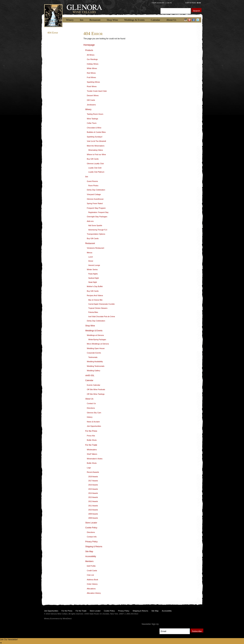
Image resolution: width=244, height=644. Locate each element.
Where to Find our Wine (96, 154)
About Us (171, 20)
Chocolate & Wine (94, 128)
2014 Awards (93, 493)
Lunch (91, 257)
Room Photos (93, 186)
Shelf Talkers (92, 454)
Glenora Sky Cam (94, 413)
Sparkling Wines (93, 82)
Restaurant (95, 20)
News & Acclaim (93, 422)
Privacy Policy (91, 542)
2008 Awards (93, 518)
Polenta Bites (93, 312)
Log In (169, 3)
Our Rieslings (92, 59)
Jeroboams (91, 105)
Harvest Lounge (94, 265)
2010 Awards (93, 510)
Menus (90, 253)
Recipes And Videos (95, 295)
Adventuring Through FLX (98, 230)
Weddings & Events (134, 20)
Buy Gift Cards (93, 159)
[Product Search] (176, 11)
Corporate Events (94, 353)
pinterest (190, 20)
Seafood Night (94, 278)
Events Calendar (93, 385)
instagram (186, 20)
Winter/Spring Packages (97, 340)
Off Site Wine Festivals (96, 389)
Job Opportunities (94, 426)
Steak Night (93, 282)
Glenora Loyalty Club (95, 164)
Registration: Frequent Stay (98, 212)
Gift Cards (91, 100)
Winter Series (92, 269)
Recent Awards (93, 472)
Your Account (158, 3)
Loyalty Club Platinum (96, 172)
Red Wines (91, 73)
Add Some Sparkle (95, 226)
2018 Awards (93, 477)
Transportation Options (96, 234)
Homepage (89, 45)
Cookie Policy (91, 528)
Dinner (91, 261)
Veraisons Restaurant (95, 248)
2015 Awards (93, 489)
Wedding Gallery (93, 371)
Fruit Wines (91, 77)
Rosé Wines (92, 86)
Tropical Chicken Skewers (98, 308)
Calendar (155, 20)
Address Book (92, 580)
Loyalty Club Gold (95, 168)
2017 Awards (93, 481)
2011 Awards (93, 506)
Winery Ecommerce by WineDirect (58, 619)
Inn (82, 20)
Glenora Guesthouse (95, 199)
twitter (198, 20)
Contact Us (91, 403)
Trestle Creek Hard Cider (97, 91)
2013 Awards (93, 497)
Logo (89, 468)
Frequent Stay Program (96, 208)
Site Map (89, 551)
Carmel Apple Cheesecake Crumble (101, 304)
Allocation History (94, 593)
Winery (70, 20)
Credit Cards (92, 571)
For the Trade (91, 445)
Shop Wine (112, 20)
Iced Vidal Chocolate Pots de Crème (102, 317)
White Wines (92, 68)
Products (89, 50)
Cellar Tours (92, 123)
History (90, 417)
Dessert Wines (93, 95)
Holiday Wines (93, 64)
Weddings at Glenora (95, 335)
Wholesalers (92, 450)
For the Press (91, 431)
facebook (194, 20)
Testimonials (93, 357)
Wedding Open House (96, 348)
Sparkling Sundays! (95, 137)
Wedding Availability (95, 362)
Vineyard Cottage (94, 194)
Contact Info (92, 537)
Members (89, 561)
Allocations (91, 589)
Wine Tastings (92, 119)
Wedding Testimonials (96, 366)
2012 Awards (93, 501)
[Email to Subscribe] (175, 631)
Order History (92, 584)
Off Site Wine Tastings (96, 394)
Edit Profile (91, 566)
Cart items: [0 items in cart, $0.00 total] (193, 3)
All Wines (91, 55)
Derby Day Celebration (96, 190)
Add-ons (90, 221)
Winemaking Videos (96, 150)
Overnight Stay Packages (97, 217)
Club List (90, 575)
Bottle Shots (92, 440)
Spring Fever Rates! (95, 203)
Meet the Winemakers (96, 146)
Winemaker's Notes (95, 459)
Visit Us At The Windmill (96, 141)
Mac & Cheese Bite (95, 300)
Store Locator (91, 523)
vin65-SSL (90, 375)
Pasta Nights (93, 274)
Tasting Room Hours (95, 114)
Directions (91, 408)
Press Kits (91, 436)
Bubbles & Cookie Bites (96, 132)
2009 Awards (93, 514)
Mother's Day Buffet (95, 286)
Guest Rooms (92, 181)
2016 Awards (93, 485)
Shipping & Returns (94, 547)
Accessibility (91, 556)
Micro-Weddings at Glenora (98, 344)
